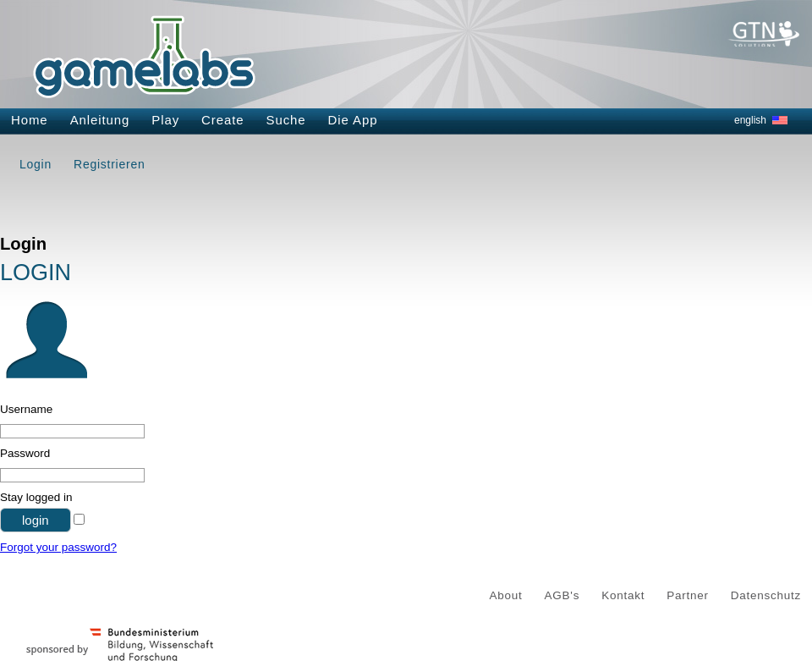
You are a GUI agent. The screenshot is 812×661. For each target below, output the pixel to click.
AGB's (562, 595)
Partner (688, 595)
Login (36, 164)
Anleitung (100, 120)
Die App (353, 120)
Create (222, 120)
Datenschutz (766, 595)
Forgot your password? (58, 547)
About (506, 595)
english (750, 120)
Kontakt (623, 595)
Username (26, 409)
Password (25, 453)
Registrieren (109, 164)
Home (30, 120)
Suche (286, 120)
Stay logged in (36, 497)
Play (165, 120)
